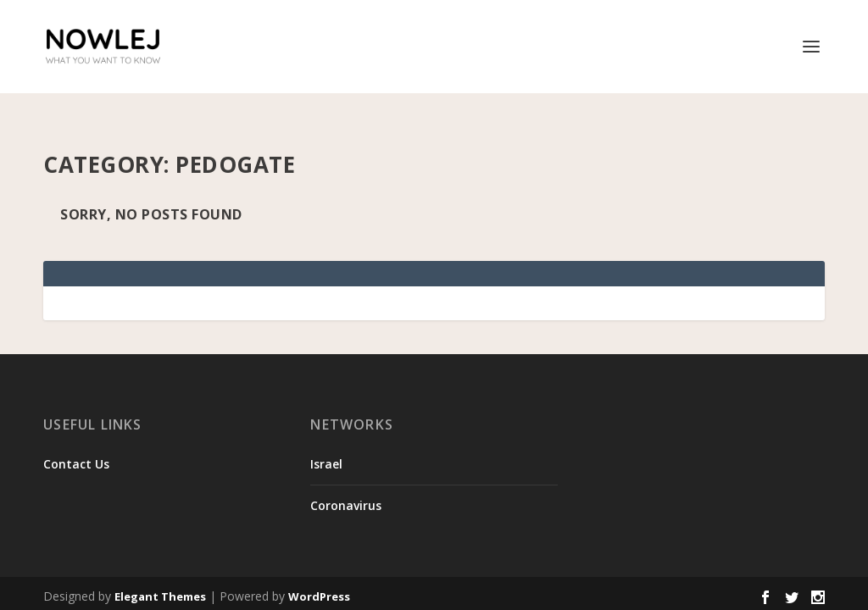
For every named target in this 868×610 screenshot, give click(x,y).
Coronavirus (346, 478)
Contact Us (76, 437)
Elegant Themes (160, 569)
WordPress (319, 569)
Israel (326, 437)
